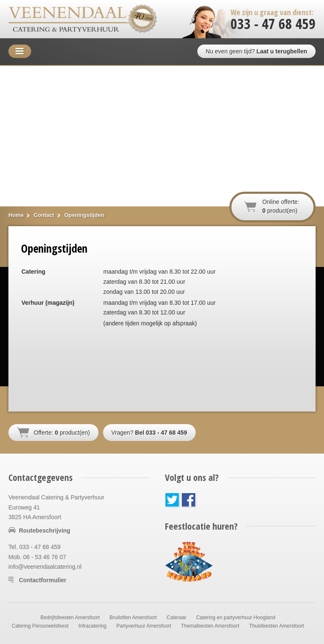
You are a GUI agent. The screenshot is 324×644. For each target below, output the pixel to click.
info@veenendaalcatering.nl (45, 567)
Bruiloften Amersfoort (133, 618)
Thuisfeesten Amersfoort (276, 626)
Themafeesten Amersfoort (210, 626)
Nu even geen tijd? (256, 51)
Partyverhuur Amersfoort (143, 626)
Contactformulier (43, 580)
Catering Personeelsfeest (40, 626)
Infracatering (92, 626)
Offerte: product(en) (62, 433)
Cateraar (177, 618)
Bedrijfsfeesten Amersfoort (70, 618)
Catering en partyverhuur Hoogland (236, 618)
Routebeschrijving (45, 531)
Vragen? (149, 433)
